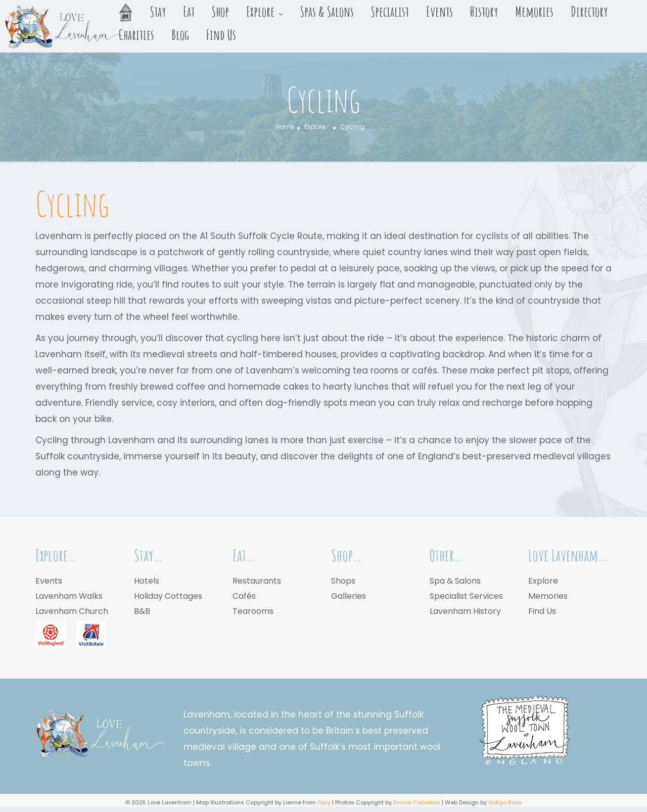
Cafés (244, 596)
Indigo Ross (505, 802)
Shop (220, 12)
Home (285, 127)
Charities (136, 35)
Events (440, 12)
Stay (158, 12)
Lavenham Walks (69, 596)
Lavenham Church (72, 611)
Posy (324, 802)
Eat (189, 12)
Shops (343, 581)
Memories (534, 12)
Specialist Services (466, 596)
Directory (589, 12)
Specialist (390, 12)
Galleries (349, 596)
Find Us (221, 35)
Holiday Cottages (168, 596)
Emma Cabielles (417, 802)
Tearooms (253, 611)
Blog (180, 35)
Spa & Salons (455, 581)
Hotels (147, 581)
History (484, 12)
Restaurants (257, 581)
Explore (260, 12)
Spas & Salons (327, 12)
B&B (142, 611)
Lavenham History (465, 611)
